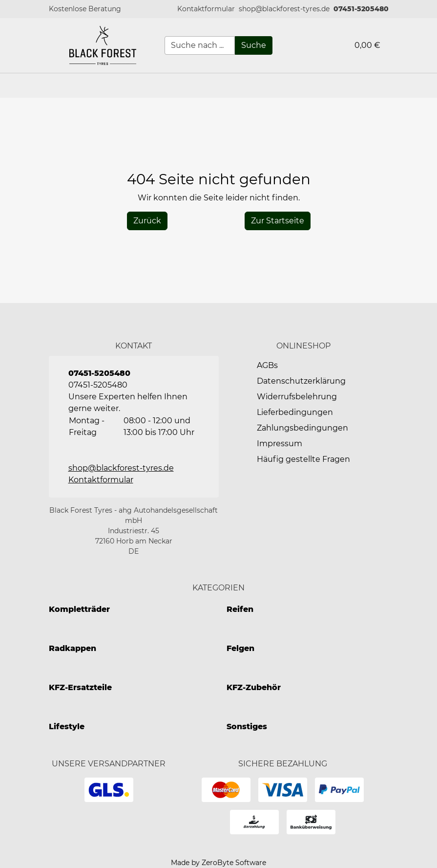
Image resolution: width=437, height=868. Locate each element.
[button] (206, 9)
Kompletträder (79, 609)
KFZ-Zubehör (254, 687)
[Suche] (254, 45)
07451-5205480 (361, 9)
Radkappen (73, 648)
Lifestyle (67, 727)
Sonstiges (247, 727)
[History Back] (147, 221)
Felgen (240, 648)
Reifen (240, 609)
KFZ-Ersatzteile (80, 687)
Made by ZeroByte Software (218, 863)
